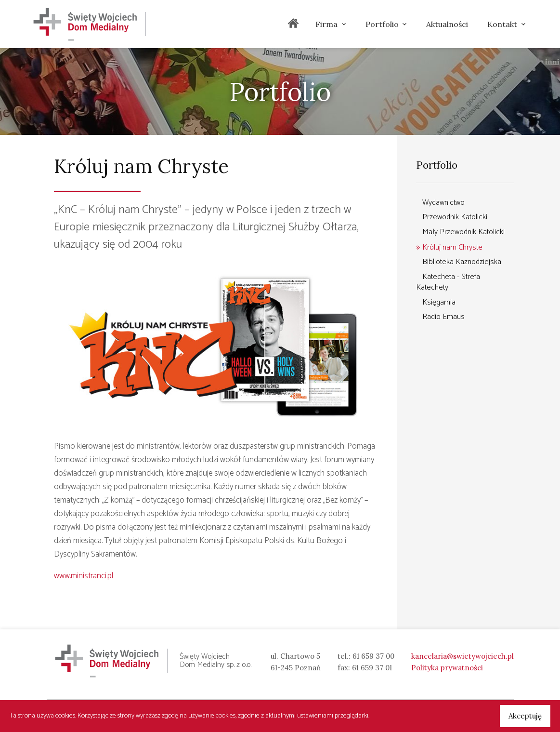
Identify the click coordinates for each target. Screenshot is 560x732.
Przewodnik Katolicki (455, 217)
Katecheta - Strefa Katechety (448, 282)
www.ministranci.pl (84, 576)
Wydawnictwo (443, 203)
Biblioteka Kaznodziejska (462, 262)
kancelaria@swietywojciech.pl (462, 656)
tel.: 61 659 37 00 (366, 656)
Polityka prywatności (447, 668)
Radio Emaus (443, 317)
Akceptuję (525, 716)
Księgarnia (439, 302)
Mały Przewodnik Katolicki (463, 232)
